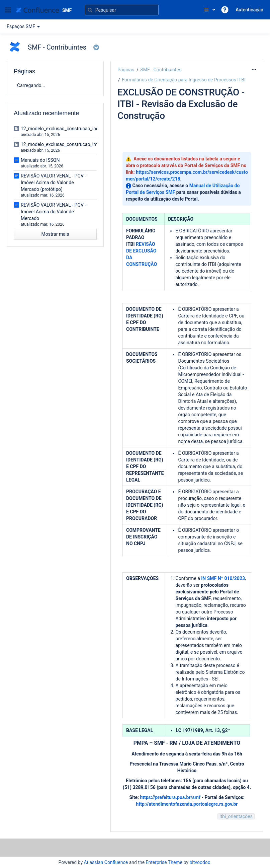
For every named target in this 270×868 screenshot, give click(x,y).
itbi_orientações (236, 816)
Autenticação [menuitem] (249, 10)
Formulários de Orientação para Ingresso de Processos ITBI (184, 80)
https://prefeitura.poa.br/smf (170, 797)
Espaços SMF (24, 26)
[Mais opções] (254, 70)
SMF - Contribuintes (161, 70)
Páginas (126, 70)
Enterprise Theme (164, 862)
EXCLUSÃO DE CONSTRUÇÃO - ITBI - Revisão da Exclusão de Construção (181, 104)
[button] (8, 10)
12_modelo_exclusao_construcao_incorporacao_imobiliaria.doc (87, 129)
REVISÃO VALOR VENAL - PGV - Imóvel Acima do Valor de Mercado (53, 212)
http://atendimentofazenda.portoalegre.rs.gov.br (187, 804)
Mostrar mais (55, 234)
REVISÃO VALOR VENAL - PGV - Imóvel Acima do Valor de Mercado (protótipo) (53, 183)
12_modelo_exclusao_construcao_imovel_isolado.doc (77, 144)
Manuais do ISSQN (40, 160)
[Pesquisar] (122, 10)
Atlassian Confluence (106, 862)
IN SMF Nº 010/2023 (223, 578)
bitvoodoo (200, 862)
